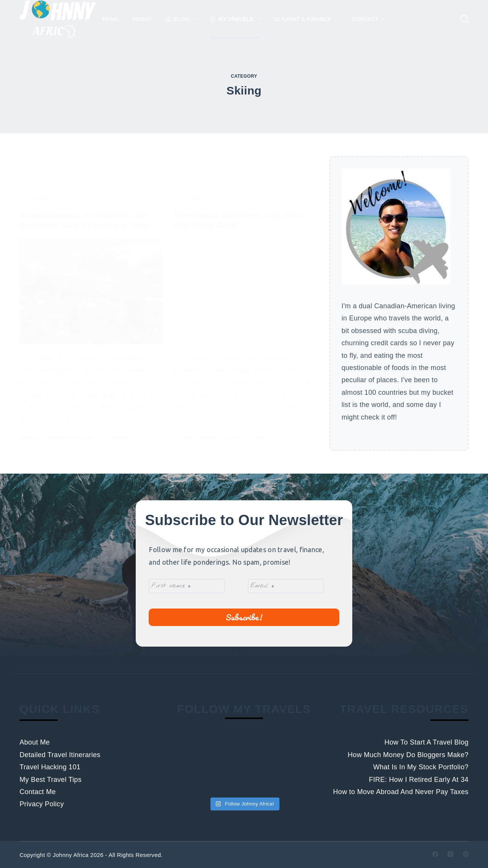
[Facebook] (435, 854)
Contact (370, 19)
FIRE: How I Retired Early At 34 (418, 780)
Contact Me (38, 792)
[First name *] (187, 586)
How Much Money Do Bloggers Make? (408, 755)
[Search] (464, 19)
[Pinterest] (466, 854)
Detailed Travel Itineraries (60, 755)
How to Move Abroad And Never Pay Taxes (401, 792)
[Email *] (286, 586)
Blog (182, 19)
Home (111, 19)
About (142, 19)
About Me (35, 742)
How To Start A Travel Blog (426, 742)
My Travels (237, 19)
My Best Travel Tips (51, 780)
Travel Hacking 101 (50, 767)
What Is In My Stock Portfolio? (421, 767)
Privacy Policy (42, 804)
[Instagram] (450, 854)
